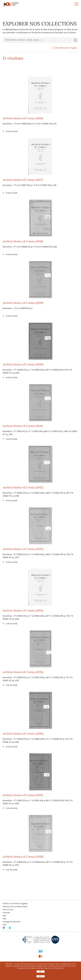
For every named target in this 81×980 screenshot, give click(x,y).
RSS (4, 916)
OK (41, 972)
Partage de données (12, 922)
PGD (4, 925)
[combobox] (37, 40)
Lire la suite (12, 131)
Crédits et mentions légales (15, 903)
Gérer (40, 976)
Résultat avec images (65, 48)
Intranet (6, 913)
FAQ (4, 919)
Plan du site (8, 910)
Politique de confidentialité (15, 906)
